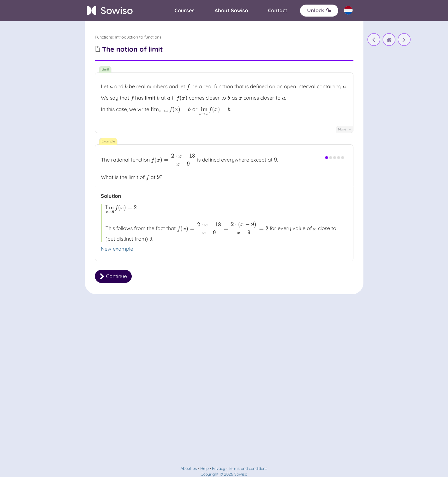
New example (117, 249)
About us (189, 468)
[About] (231, 11)
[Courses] (185, 11)
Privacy (219, 468)
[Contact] (278, 11)
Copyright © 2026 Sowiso (224, 474)
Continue (113, 276)
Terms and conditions (248, 468)
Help (204, 468)
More (345, 129)
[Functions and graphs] (374, 40)
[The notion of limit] (404, 40)
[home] (389, 40)
